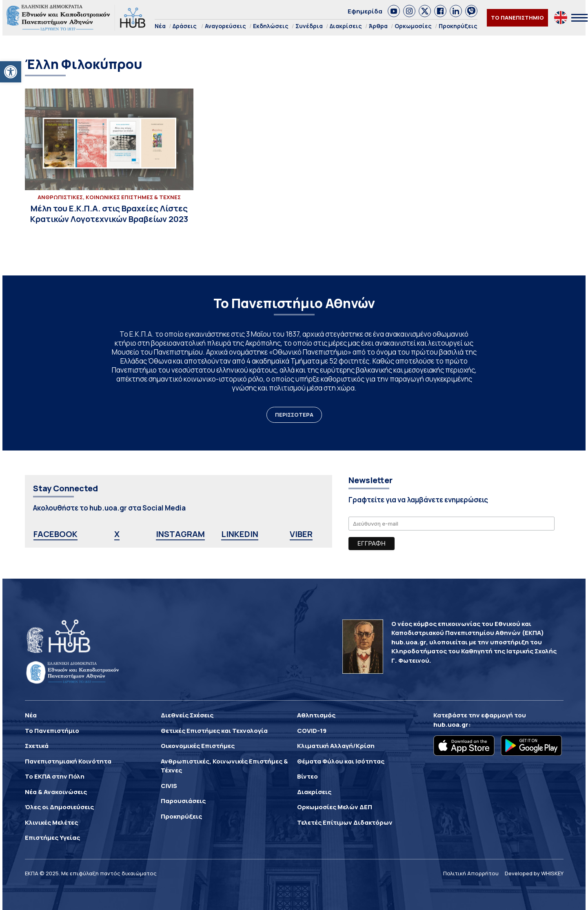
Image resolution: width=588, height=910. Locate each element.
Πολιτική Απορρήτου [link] (471, 873)
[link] (11, 72)
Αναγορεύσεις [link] (225, 26)
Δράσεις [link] (185, 26)
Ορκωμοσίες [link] (413, 26)
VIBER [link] (301, 534)
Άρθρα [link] (378, 26)
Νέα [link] (160, 26)
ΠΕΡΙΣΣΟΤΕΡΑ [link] (294, 415)
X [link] (117, 534)
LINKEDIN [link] (240, 534)
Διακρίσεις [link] (346, 26)
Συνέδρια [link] (309, 26)
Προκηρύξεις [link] (458, 26)
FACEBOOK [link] (55, 534)
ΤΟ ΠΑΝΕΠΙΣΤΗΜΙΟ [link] (517, 18)
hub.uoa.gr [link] (451, 725)
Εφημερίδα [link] (365, 11)
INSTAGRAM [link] (180, 534)
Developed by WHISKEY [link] (534, 873)
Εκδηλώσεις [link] (271, 26)
